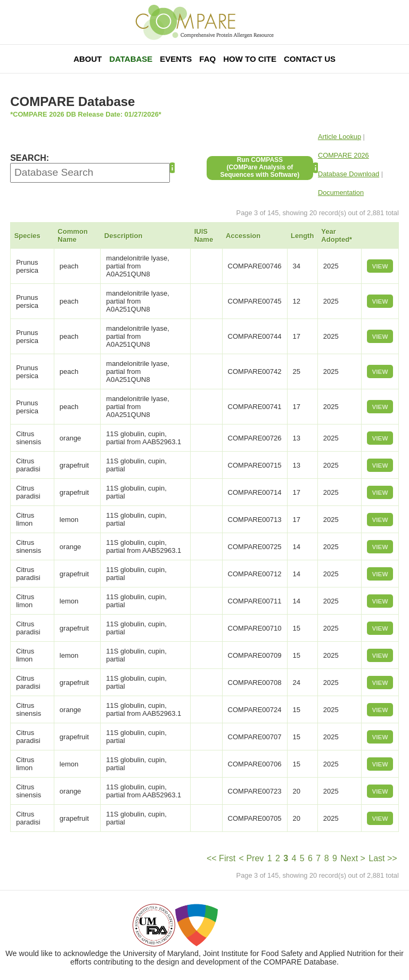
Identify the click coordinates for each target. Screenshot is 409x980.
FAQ (207, 59)
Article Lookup (340, 137)
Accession (243, 236)
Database (131, 59)
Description (124, 236)
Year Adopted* (337, 235)
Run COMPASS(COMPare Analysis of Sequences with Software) (260, 167)
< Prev (252, 858)
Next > (353, 858)
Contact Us (310, 59)
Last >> (383, 858)
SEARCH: (30, 158)
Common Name (72, 235)
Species (27, 236)
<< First (221, 858)
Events (176, 59)
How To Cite (250, 59)
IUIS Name (204, 235)
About (88, 59)
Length (302, 236)
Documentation (341, 193)
